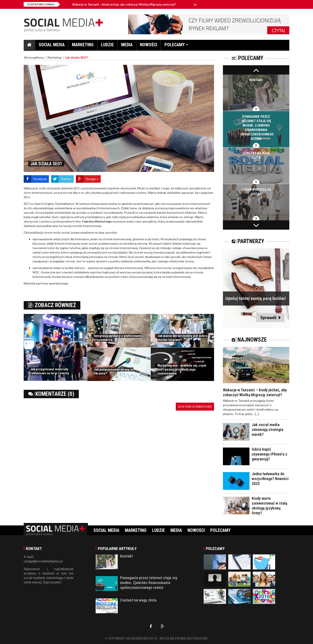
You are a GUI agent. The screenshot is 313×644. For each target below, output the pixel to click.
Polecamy (175, 46)
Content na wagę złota (138, 600)
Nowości (149, 46)
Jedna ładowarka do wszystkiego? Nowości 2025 (270, 479)
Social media (52, 46)
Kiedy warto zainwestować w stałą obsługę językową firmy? (269, 506)
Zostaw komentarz (195, 407)
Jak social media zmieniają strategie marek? (268, 430)
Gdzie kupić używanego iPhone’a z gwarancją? (270, 454)
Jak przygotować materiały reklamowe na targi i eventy (50, 371)
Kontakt (256, 80)
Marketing (83, 46)
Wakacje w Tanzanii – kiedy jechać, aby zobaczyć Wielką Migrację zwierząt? (124, 4)
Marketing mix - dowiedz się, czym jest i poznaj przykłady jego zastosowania (182, 369)
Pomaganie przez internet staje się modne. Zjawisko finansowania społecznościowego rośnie (149, 583)
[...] (257, 414)
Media (127, 46)
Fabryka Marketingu (97, 221)
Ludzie (107, 46)
